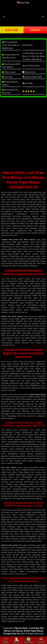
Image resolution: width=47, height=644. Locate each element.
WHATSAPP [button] (29, 640)
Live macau (6, 430)
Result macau (7, 510)
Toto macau (6, 362)
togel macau (12, 585)
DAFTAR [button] (12, 30)
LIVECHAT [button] (41, 640)
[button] (4, 17)
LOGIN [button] (35, 30)
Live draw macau (9, 279)
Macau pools (7, 192)
